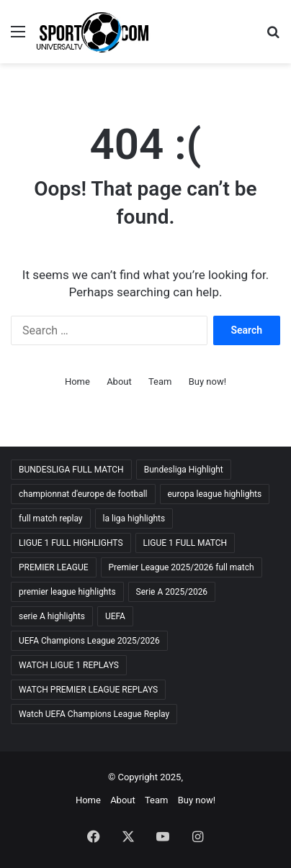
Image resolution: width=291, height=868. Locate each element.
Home (77, 382)
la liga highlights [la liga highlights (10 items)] (134, 518)
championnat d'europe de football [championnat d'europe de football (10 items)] (83, 494)
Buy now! (207, 382)
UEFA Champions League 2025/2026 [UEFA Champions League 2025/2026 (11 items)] (89, 641)
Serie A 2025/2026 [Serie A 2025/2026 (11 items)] (172, 592)
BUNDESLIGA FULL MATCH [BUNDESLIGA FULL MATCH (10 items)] (71, 470)
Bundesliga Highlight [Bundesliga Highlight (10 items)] (184, 470)
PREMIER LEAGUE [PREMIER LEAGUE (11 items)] (54, 567)
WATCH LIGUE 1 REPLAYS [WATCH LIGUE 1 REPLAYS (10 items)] (69, 665)
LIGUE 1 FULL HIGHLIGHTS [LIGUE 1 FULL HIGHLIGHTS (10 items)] (71, 543)
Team (160, 382)
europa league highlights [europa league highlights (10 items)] (215, 494)
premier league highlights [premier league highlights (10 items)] (67, 592)
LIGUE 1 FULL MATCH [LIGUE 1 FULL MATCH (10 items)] (185, 543)
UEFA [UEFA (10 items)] (115, 616)
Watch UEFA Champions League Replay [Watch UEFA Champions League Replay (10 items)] (94, 714)
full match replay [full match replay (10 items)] (51, 518)
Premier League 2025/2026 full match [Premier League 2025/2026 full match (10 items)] (182, 567)
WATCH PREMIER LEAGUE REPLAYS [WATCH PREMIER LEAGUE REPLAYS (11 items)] (88, 690)
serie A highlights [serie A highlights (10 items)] (52, 616)
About (119, 382)
